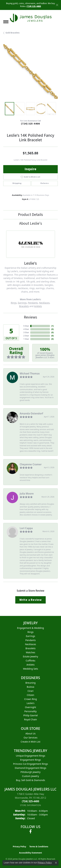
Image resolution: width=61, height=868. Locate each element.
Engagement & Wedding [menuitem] (30, 628)
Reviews (30, 317)
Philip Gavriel (30, 715)
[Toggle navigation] (6, 22)
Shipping (17, 183)
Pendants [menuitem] (31, 640)
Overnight (30, 707)
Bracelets (24, 306)
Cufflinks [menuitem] (30, 661)
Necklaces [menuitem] (30, 644)
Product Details (30, 215)
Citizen (31, 695)
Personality (30, 711)
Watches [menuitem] (30, 652)
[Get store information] (30, 805)
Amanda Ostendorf (31, 413)
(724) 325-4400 (30, 124)
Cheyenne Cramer (31, 464)
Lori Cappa (26, 528)
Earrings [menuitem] (30, 636)
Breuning (30, 683)
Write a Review (30, 600)
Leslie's (31, 703)
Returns (45, 183)
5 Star (26, 326)
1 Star (26, 339)
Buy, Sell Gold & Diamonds (30, 780)
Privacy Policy (20, 847)
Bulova (31, 687)
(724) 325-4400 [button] (34, 6)
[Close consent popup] (56, 863)
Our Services (30, 738)
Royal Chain (30, 719)
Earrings (22, 303)
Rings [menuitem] (30, 632)
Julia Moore (27, 494)
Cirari (30, 691)
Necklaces (44, 303)
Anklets (38, 306)
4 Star (26, 329)
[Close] (57, 5)
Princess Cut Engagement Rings (30, 764)
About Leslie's (31, 223)
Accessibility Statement (30, 853)
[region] (30, 72)
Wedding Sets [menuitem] (30, 669)
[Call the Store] (31, 801)
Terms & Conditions (39, 847)
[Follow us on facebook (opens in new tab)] (30, 831)
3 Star (26, 332)
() (52, 326)
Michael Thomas (30, 373)
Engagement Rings (31, 760)
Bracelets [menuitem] (30, 648)
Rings (14, 303)
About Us (31, 733)
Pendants (33, 303)
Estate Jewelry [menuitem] (30, 656)
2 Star (26, 336)
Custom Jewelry (30, 776)
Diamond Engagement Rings (30, 768)
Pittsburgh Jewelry (30, 772)
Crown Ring (31, 699)
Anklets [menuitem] (31, 665)
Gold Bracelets (13, 33)
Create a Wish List (30, 742)
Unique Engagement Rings (30, 756)
